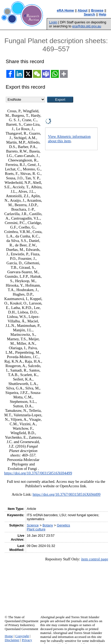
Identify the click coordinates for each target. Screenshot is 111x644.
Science (33, 525)
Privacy (27, 640)
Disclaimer (12, 640)
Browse (97, 10)
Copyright (22, 636)
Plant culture (36, 529)
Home (9, 636)
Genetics (64, 525)
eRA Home (65, 10)
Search (89, 14)
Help (103, 14)
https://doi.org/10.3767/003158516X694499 (38, 473)
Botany (48, 525)
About (83, 10)
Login (53, 22)
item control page (95, 559)
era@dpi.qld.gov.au (87, 26)
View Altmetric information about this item (69, 139)
